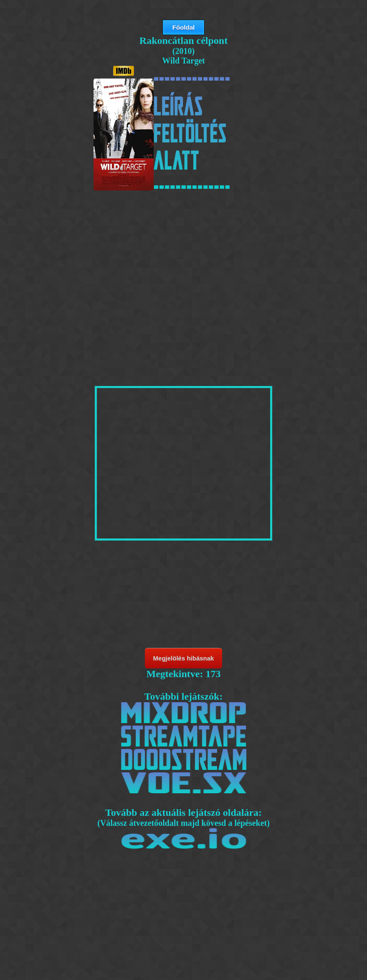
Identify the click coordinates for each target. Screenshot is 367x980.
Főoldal (183, 27)
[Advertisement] (184, 256)
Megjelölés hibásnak (184, 658)
